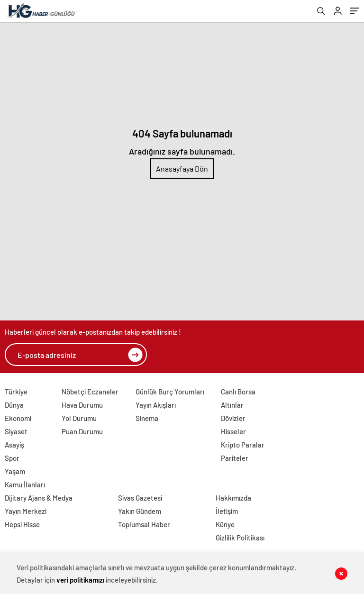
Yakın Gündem (140, 511)
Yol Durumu (79, 418)
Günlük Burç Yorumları (170, 392)
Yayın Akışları (156, 405)
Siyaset (16, 431)
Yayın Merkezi (26, 511)
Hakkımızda (233, 498)
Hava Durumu (82, 405)
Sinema (147, 418)
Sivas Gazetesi (140, 498)
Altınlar (232, 405)
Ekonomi (18, 418)
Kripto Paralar (243, 445)
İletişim (227, 511)
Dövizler (233, 418)
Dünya (14, 405)
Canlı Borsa (238, 392)
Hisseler (233, 431)
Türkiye (16, 392)
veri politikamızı (80, 580)
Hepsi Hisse (22, 524)
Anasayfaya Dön (182, 169)
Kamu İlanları (25, 484)
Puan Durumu (82, 431)
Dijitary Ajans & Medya (39, 498)
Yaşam (15, 471)
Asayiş (14, 445)
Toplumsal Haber (144, 524)
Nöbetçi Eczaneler (90, 392)
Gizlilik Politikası (240, 538)
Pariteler (235, 458)
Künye (225, 524)
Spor (12, 458)
